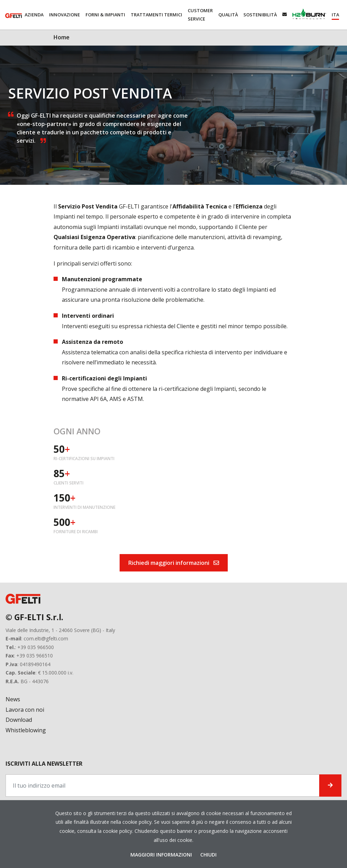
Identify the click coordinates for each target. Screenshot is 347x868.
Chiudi (208, 855)
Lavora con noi (25, 710)
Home (62, 37)
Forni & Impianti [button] (105, 15)
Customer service (200, 15)
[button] (335, 15)
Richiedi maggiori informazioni (174, 563)
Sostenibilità (260, 15)
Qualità (228, 15)
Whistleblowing (26, 730)
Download (19, 720)
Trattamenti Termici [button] (156, 15)
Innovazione (64, 15)
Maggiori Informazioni (162, 855)
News (13, 699)
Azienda (34, 15)
